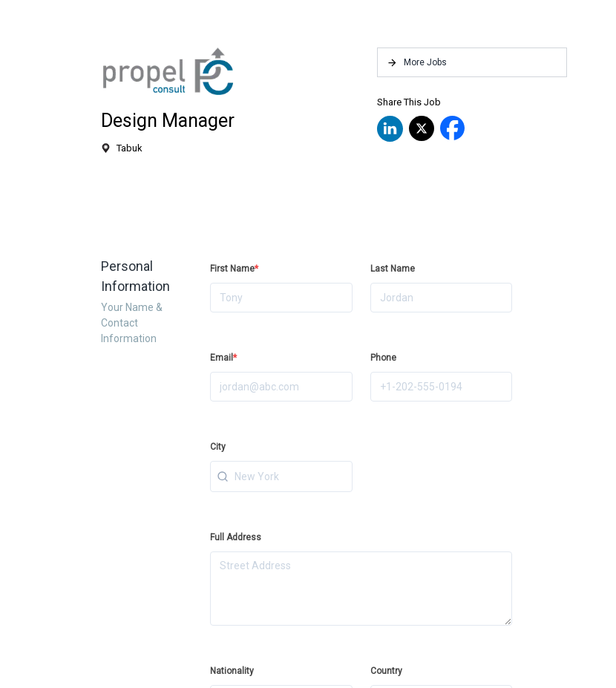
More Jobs (417, 63)
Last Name (393, 269)
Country (386, 671)
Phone (383, 358)
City (218, 447)
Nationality (232, 671)
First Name (234, 269)
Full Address (236, 537)
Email (223, 358)
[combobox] (281, 476)
